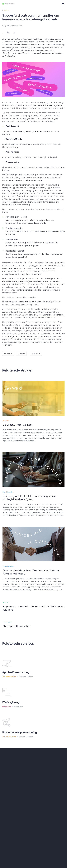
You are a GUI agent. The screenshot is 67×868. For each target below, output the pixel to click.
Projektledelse (8, 496)
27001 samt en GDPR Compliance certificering (44, 315)
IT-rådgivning (36, 354)
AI (17, 106)
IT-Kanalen (10, 56)
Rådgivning (6, 706)
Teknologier (7, 626)
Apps (30, 106)
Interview (6, 10)
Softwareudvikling (9, 676)
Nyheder (6, 607)
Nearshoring (8, 354)
